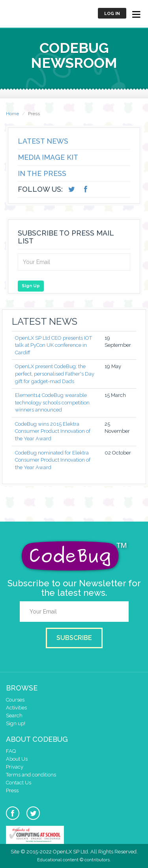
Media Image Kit (48, 157)
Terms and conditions (31, 775)
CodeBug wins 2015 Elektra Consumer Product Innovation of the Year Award (53, 431)
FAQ (11, 751)
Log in (112, 14)
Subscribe (74, 638)
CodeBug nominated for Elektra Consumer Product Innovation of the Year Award (53, 460)
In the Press (42, 173)
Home (12, 114)
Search (14, 716)
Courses (15, 700)
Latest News (43, 141)
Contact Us (19, 783)
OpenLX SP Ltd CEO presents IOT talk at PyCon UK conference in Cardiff (53, 345)
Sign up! (16, 723)
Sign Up (31, 286)
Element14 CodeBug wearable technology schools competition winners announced (52, 402)
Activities (16, 708)
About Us (17, 759)
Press (12, 790)
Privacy (15, 767)
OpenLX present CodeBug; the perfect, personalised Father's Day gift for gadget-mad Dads (55, 374)
